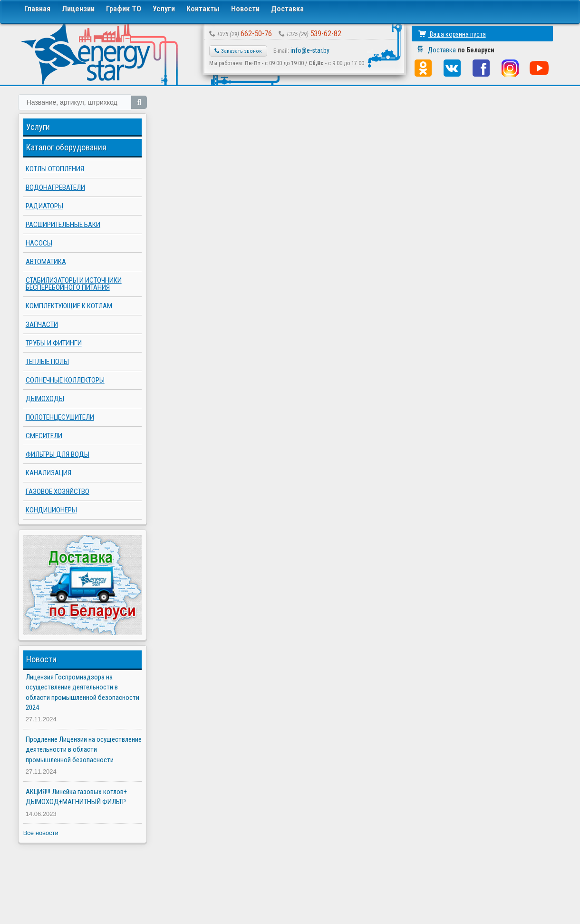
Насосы (39, 243)
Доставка (287, 9)
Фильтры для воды (58, 454)
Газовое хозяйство (58, 491)
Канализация (48, 473)
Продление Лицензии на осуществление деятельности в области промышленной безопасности (84, 750)
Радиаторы (44, 206)
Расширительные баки (63, 225)
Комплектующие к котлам (69, 306)
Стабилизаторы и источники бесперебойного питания (74, 284)
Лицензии (78, 9)
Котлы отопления (55, 169)
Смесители (44, 436)
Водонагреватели (55, 187)
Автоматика (46, 262)
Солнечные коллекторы (65, 380)
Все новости (41, 833)
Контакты (203, 9)
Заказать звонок (238, 51)
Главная (37, 9)
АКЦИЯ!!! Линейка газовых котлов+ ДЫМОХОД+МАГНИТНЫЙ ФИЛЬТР (76, 797)
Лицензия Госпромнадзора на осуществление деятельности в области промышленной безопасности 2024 (82, 692)
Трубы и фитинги (54, 343)
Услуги (164, 9)
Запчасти (42, 324)
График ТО (124, 9)
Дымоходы (45, 399)
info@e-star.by (310, 50)
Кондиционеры (51, 510)
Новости (245, 9)
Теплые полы (47, 362)
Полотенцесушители (60, 417)
